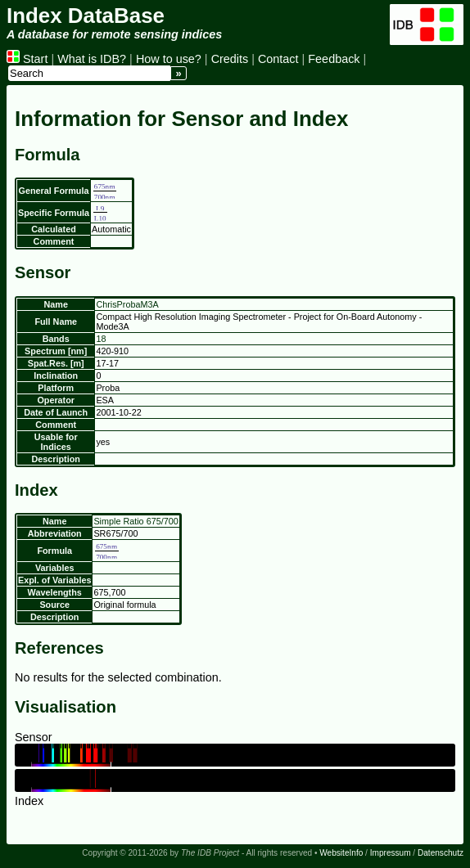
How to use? (169, 59)
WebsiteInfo (341, 853)
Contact (278, 59)
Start (27, 59)
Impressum (391, 853)
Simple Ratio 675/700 (136, 521)
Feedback (334, 59)
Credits (230, 59)
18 (101, 339)
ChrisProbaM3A (127, 304)
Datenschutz (441, 853)
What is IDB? (92, 59)
